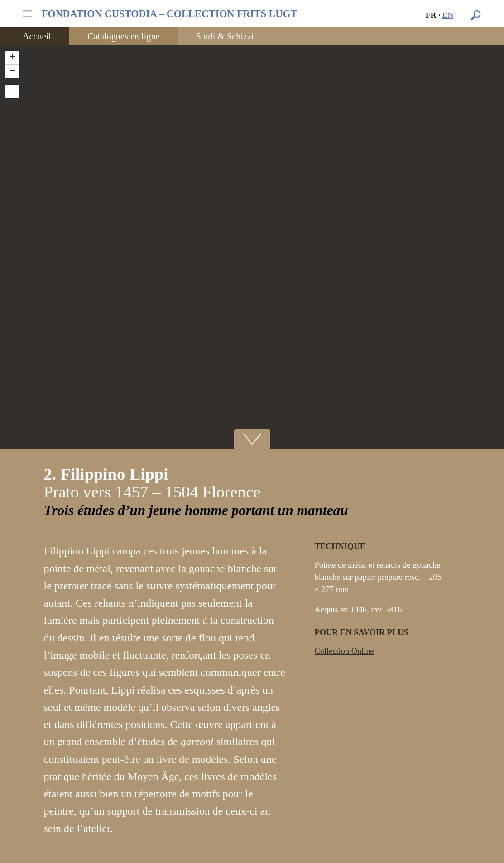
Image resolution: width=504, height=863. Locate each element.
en (448, 15)
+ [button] (12, 58)
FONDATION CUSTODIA (169, 14)
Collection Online (344, 651)
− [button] (12, 72)
